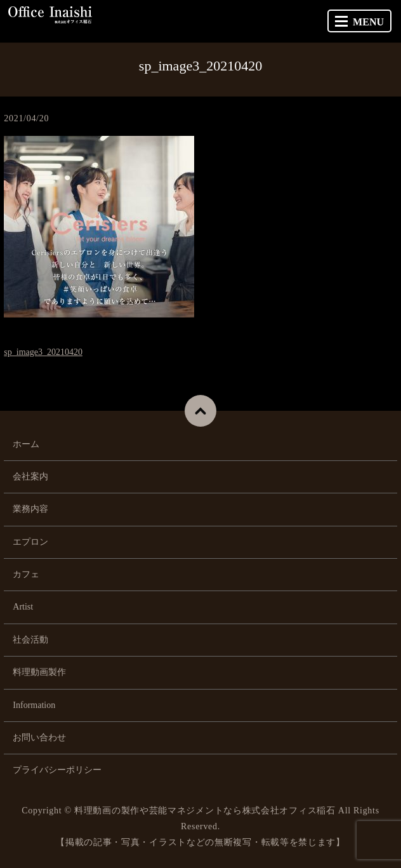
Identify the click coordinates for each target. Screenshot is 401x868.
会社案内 (30, 477)
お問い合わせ (39, 738)
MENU (359, 22)
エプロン (30, 542)
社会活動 (30, 640)
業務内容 (30, 509)
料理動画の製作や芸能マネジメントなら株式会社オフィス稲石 (205, 811)
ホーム (26, 444)
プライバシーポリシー (57, 770)
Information (34, 705)
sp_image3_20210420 (43, 352)
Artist (23, 607)
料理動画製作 (39, 672)
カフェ (26, 574)
